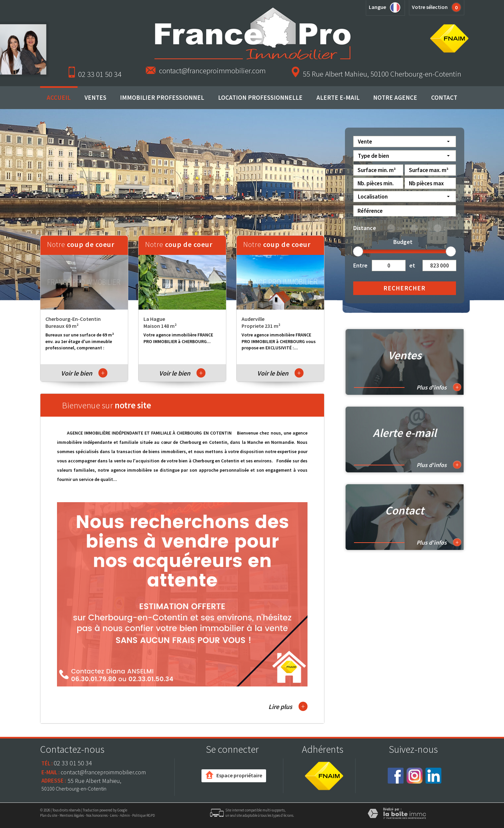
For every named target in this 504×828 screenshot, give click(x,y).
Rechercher (404, 288)
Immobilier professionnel (162, 97)
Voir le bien (84, 373)
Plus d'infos (439, 387)
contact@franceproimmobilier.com (212, 70)
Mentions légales (72, 815)
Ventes (95, 97)
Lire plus (288, 706)
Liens (114, 815)
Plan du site (49, 815)
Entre (360, 265)
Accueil (59, 97)
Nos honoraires (97, 815)
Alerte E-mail (338, 97)
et (412, 265)
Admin (125, 815)
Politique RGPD (143, 815)
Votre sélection (430, 7)
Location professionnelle (260, 97)
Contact (444, 97)
